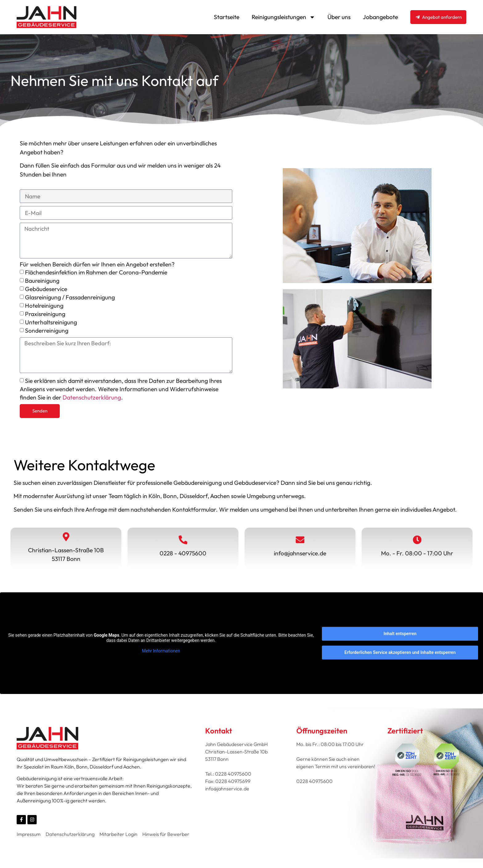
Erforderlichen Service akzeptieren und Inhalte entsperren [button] (400, 655)
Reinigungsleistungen (283, 17)
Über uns (339, 17)
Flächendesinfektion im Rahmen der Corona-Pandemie (96, 274)
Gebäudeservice (46, 290)
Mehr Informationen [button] (161, 653)
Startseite (227, 17)
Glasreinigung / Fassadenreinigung (70, 298)
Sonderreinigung (47, 332)
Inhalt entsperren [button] (400, 636)
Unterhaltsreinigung (51, 323)
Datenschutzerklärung (92, 400)
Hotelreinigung (44, 307)
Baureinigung (42, 282)
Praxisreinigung (45, 315)
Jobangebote (380, 17)
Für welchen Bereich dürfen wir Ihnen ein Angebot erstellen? (97, 266)
